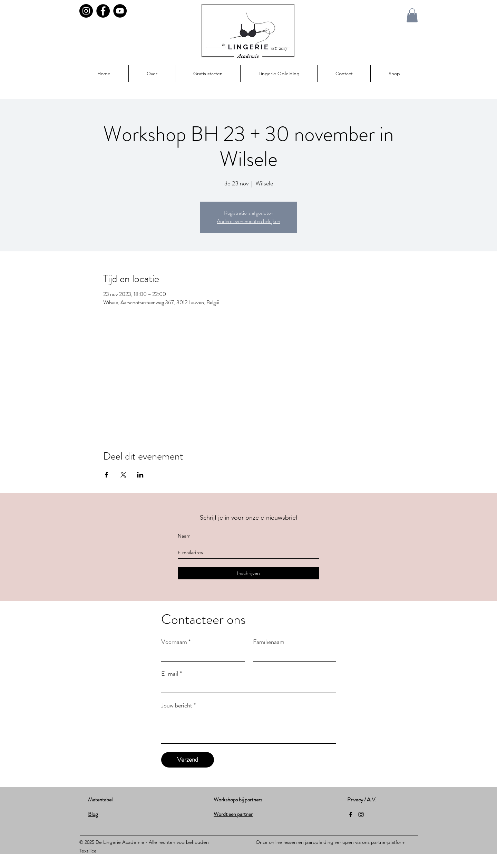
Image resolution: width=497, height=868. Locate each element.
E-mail (172, 674)
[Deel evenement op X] (123, 475)
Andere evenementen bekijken (248, 221)
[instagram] (361, 814)
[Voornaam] (201, 655)
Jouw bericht (178, 705)
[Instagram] (86, 11)
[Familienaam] (293, 655)
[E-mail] (247, 686)
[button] (412, 15)
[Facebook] (103, 11)
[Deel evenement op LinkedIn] (140, 475)
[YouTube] (120, 11)
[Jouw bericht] (249, 727)
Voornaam (176, 642)
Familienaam (269, 642)
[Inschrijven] (248, 573)
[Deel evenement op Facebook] (106, 475)
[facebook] (351, 814)
